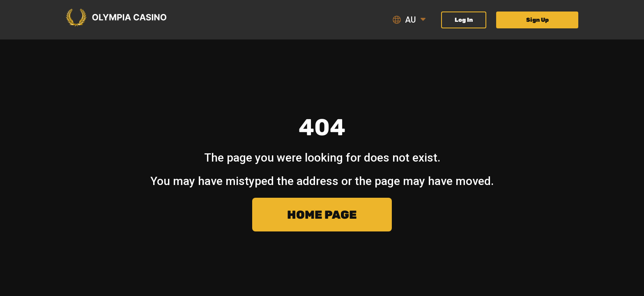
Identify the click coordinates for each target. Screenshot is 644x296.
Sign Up (537, 20)
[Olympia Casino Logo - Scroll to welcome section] (116, 18)
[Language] (412, 20)
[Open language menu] (423, 20)
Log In (464, 20)
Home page (322, 215)
